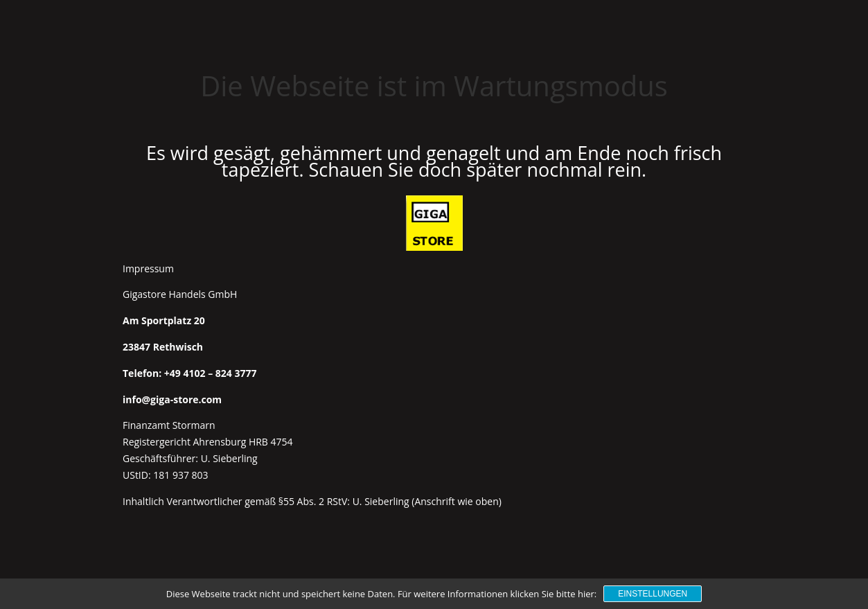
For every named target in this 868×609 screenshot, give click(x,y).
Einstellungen (653, 594)
